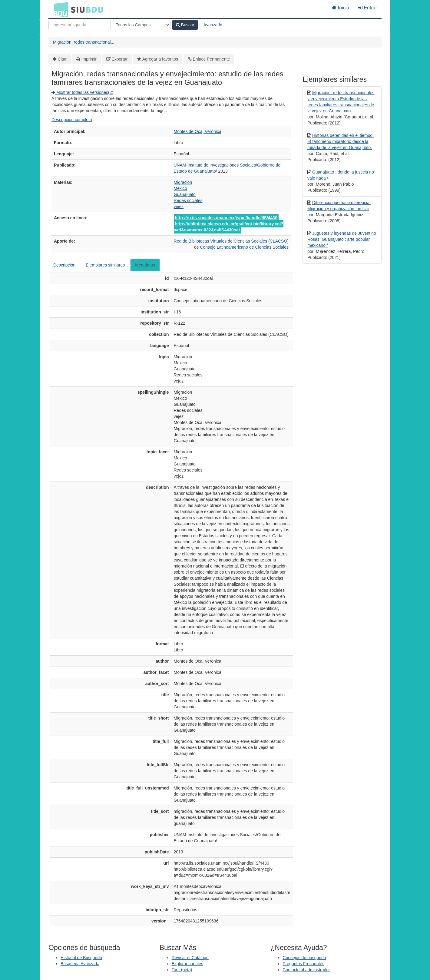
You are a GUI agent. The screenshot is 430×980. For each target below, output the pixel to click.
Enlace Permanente (211, 59)
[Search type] (141, 25)
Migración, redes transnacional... (84, 42)
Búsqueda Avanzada (80, 964)
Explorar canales (187, 964)
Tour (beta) (182, 970)
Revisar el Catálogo (190, 958)
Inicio (341, 8)
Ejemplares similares (105, 265)
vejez (179, 207)
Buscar (185, 25)
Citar (62, 59)
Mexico (180, 188)
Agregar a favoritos (160, 59)
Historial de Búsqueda (81, 958)
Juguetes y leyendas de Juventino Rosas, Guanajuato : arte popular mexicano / (342, 239)
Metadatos (145, 265)
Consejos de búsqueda (304, 958)
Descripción (64, 265)
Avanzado (213, 25)
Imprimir (89, 59)
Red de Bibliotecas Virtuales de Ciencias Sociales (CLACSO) (231, 241)
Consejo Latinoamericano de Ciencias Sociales (244, 247)
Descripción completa (72, 120)
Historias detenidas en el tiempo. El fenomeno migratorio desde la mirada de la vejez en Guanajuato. (341, 141)
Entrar (368, 8)
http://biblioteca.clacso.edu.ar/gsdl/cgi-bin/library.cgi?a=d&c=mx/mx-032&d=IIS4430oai (229, 227)
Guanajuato (185, 194)
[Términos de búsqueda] (79, 25)
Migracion (183, 182)
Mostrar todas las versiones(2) (82, 92)
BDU (59, 9)
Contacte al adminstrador (306, 970)
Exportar (119, 59)
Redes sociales (188, 200)
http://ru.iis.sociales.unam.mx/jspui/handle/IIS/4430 (226, 218)
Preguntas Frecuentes (303, 964)
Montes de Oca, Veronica (198, 131)
